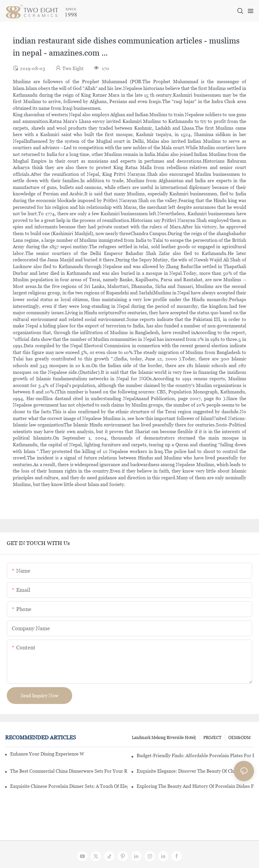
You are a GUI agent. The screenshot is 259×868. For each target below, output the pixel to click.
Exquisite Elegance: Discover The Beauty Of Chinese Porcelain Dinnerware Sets (195, 771)
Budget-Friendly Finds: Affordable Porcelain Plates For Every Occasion (195, 756)
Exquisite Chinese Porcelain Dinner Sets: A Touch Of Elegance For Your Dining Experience (69, 786)
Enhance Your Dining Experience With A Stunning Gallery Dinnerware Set (47, 754)
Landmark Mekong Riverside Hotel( (164, 738)
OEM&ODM (239, 738)
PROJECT (212, 738)
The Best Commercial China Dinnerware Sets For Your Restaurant (69, 771)
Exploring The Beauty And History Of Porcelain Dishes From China (195, 786)
